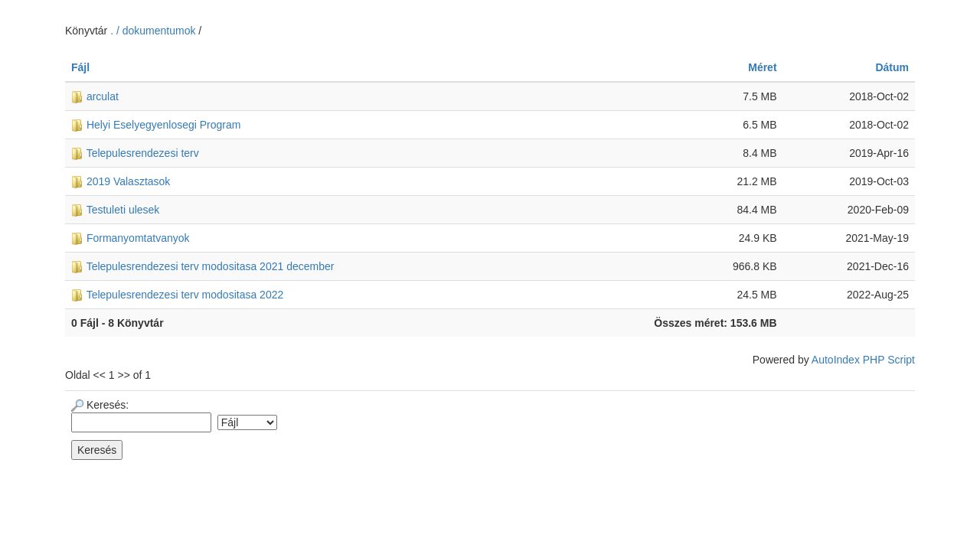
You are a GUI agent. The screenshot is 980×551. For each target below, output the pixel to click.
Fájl (80, 67)
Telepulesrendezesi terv (135, 153)
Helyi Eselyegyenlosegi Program (156, 125)
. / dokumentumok (154, 31)
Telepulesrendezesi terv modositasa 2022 (177, 295)
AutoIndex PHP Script (863, 360)
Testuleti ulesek (115, 210)
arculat (95, 96)
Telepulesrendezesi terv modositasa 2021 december (203, 266)
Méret (762, 67)
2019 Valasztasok (121, 181)
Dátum (892, 67)
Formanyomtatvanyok (131, 238)
